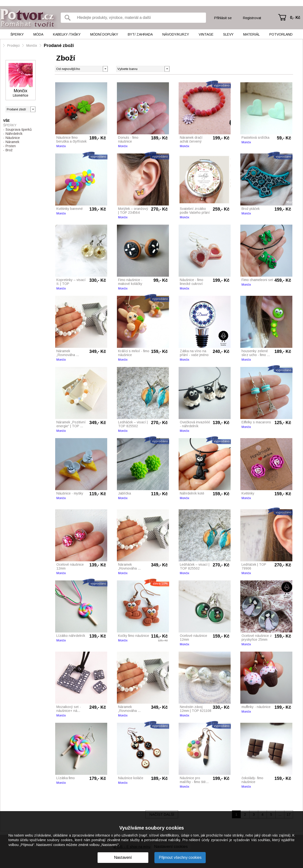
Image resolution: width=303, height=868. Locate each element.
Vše (7, 121)
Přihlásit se (223, 18)
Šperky (17, 34)
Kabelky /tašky (67, 34)
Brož (9, 150)
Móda (38, 34)
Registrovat (252, 18)
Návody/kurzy (176, 34)
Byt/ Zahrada (140, 34)
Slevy (228, 34)
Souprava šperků (19, 129)
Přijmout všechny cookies (180, 857)
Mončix (32, 46)
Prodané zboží (59, 46)
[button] (167, 69)
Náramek (12, 142)
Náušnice (13, 138)
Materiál (251, 34)
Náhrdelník (14, 134)
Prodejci (13, 46)
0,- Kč (295, 18)
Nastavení (123, 857)
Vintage (206, 34)
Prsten (11, 146)
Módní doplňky (104, 34)
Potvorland (281, 34)
